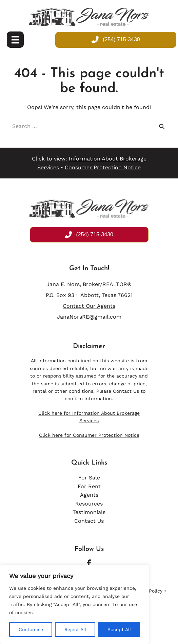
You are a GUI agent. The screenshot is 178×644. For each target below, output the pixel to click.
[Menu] (15, 40)
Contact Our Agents (89, 306)
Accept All (119, 629)
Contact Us (126, 391)
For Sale (89, 478)
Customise (31, 629)
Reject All (75, 629)
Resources (89, 504)
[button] (89, 563)
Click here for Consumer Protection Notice (89, 435)
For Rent (89, 486)
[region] (75, 604)
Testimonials (89, 512)
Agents (89, 495)
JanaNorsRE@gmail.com (89, 317)
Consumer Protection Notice (103, 167)
